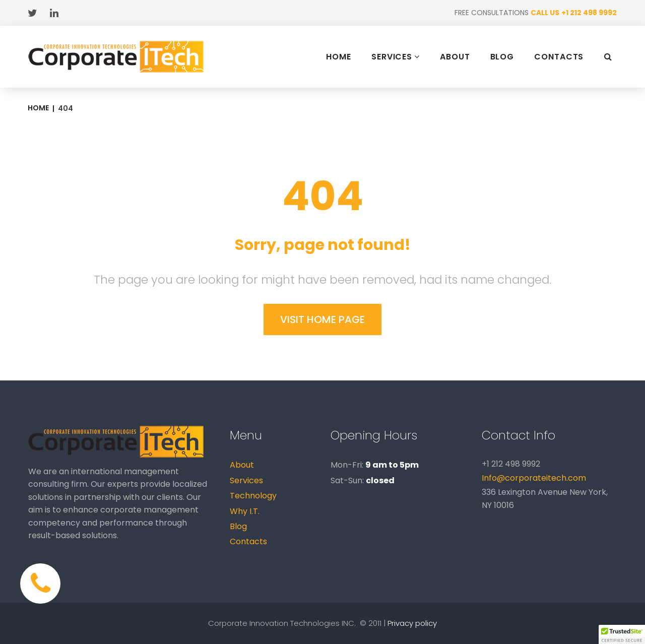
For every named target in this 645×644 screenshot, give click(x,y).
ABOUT (455, 57)
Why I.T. (245, 511)
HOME (339, 57)
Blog (238, 526)
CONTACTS (559, 57)
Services (246, 480)
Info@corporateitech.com (534, 478)
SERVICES (396, 57)
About (242, 465)
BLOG (502, 57)
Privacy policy (412, 623)
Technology (253, 496)
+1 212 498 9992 (589, 13)
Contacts (248, 541)
